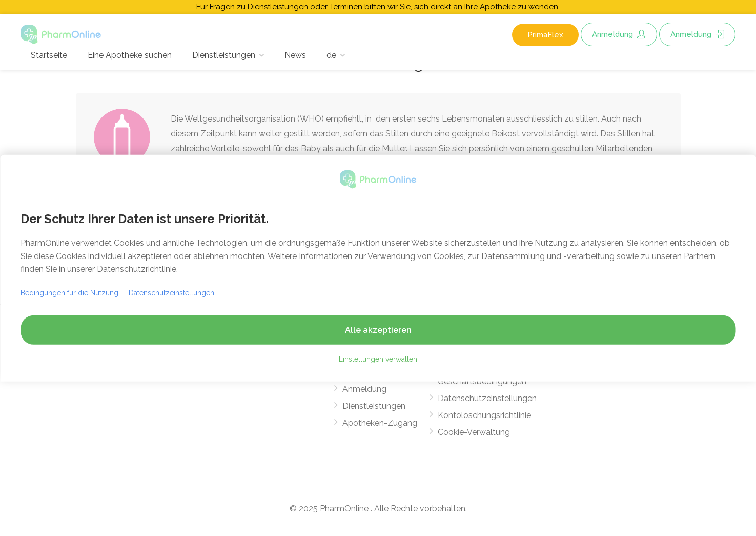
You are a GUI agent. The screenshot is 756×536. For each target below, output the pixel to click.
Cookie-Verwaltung (474, 432)
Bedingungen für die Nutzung (69, 293)
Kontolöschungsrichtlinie (484, 415)
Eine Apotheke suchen (130, 55)
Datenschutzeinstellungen (487, 398)
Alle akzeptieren (378, 330)
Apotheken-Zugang (380, 423)
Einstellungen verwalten (378, 359)
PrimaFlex (545, 35)
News (295, 55)
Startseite (49, 55)
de (331, 55)
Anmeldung (619, 34)
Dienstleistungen (224, 55)
